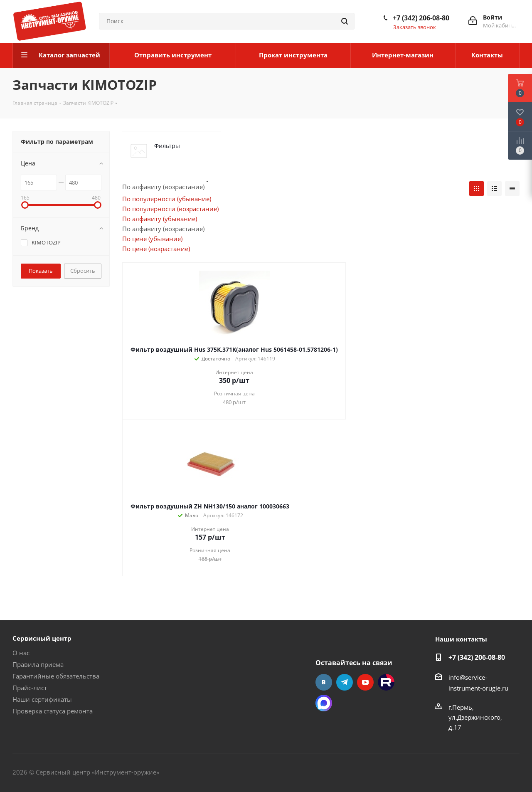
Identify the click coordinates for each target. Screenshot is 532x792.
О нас (21, 653)
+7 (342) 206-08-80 (421, 18)
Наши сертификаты (42, 699)
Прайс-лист (30, 688)
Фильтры (167, 146)
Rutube (386, 682)
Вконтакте (324, 682)
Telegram (345, 682)
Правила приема (38, 664)
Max (324, 703)
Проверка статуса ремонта (53, 711)
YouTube (365, 682)
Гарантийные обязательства (56, 676)
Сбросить (83, 271)
